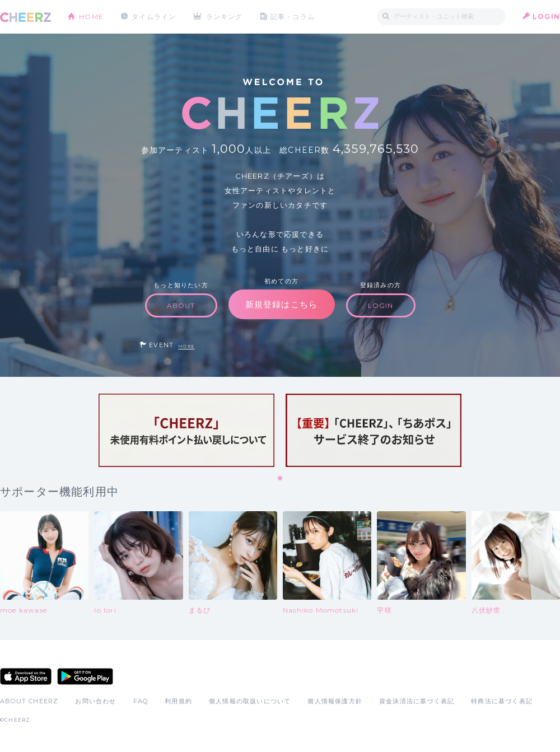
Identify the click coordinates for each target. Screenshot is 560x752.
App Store (26, 676)
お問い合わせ (95, 701)
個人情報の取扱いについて (250, 701)
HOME (91, 17)
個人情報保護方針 (335, 701)
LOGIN (546, 17)
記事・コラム (293, 17)
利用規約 (178, 701)
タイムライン (154, 17)
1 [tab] (281, 479)
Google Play (85, 676)
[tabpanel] (186, 430)
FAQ (141, 701)
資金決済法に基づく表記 (417, 701)
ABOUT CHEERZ (29, 701)
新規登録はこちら (282, 304)
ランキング (225, 17)
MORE (186, 346)
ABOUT (181, 305)
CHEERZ (25, 17)
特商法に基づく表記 (502, 701)
